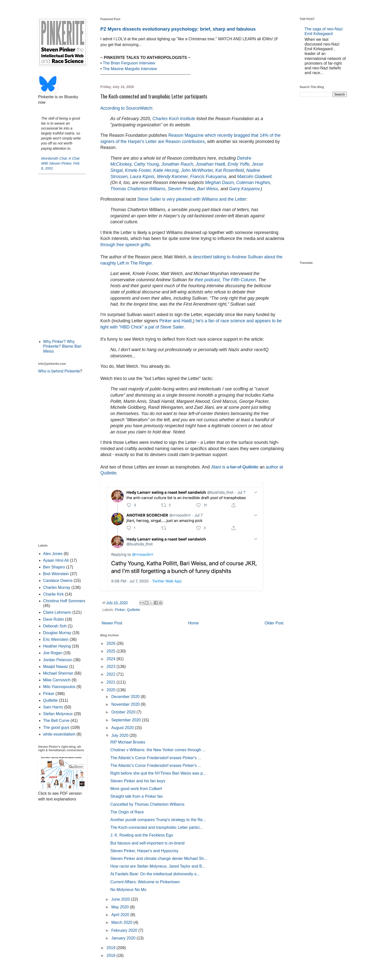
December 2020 (126, 697)
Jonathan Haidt (210, 164)
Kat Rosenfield (230, 170)
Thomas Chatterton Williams (138, 189)
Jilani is (235, 467)
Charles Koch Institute (174, 119)
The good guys (56, 727)
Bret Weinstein (56, 574)
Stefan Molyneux (58, 714)
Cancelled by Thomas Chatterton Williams (147, 804)
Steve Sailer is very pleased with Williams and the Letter (192, 199)
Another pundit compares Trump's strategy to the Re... (158, 820)
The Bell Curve (56, 721)
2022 (112, 674)
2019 (112, 948)
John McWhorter (197, 170)
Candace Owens (58, 581)
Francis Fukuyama (208, 177)
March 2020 (122, 922)
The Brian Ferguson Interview (129, 63)
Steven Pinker (181, 189)
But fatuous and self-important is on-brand (147, 843)
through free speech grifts (125, 245)
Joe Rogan (53, 653)
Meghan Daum (219, 183)
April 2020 (121, 915)
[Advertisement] (62, 256)
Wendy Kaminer (172, 177)
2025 (112, 651)
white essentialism (59, 734)
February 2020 (125, 930)
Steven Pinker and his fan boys (138, 781)
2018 (112, 956)
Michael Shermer (58, 673)
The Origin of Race (127, 812)
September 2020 (127, 720)
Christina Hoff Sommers (64, 601)
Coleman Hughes (253, 183)
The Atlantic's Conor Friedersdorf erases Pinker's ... (156, 758)
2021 (112, 682)
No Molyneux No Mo (128, 890)
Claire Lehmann (57, 612)
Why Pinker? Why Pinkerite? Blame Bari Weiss (62, 346)
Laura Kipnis (142, 177)
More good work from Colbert (136, 789)
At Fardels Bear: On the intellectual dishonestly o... (155, 874)
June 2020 (121, 899)
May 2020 (121, 907)
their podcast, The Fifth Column (225, 280)
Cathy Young (146, 164)
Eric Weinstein (56, 639)
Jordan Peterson (58, 660)
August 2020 (123, 728)
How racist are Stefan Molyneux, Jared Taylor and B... (158, 866)
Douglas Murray (57, 633)
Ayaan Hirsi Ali (56, 560)
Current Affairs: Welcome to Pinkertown (145, 882)
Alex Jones (53, 554)
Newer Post (112, 623)
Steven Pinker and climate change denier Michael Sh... (159, 859)
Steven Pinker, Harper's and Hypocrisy (144, 851)
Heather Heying (57, 646)
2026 (112, 643)
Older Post (274, 623)
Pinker (120, 610)
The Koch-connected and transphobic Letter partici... (157, 827)
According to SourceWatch (126, 108)
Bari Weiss (208, 189)
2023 (112, 667)
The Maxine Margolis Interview (130, 69)
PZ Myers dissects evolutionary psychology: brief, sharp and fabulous (178, 29)
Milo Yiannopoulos (59, 687)
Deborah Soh (55, 626)
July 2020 (120, 735)
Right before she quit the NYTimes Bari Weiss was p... (158, 773)
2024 (112, 659)
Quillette (133, 610)
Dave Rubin (54, 619)
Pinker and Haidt (176, 321)
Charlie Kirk (53, 594)
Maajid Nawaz (56, 667)
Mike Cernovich (57, 680)
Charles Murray (57, 587)
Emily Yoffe (239, 164)
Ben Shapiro (54, 567)
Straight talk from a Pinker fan (137, 796)
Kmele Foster (138, 170)
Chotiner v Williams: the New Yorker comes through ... (158, 750)
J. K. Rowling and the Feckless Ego (142, 835)
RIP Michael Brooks (128, 742)
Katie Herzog (166, 170)
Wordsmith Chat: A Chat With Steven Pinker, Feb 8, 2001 (60, 163)
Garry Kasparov (244, 189)
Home (193, 623)
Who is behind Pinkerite (59, 371)
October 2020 (124, 712)
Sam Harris (53, 707)
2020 (112, 690)
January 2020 (124, 938)
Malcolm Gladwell (254, 177)
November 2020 (126, 704)
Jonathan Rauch (177, 164)
